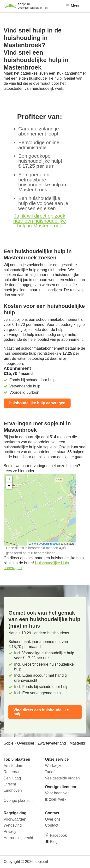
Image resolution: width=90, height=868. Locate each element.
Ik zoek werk (56, 799)
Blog (53, 842)
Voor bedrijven (57, 793)
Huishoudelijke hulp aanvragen (37, 403)
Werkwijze (54, 766)
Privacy (10, 832)
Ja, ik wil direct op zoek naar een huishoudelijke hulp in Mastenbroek (40, 221)
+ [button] (9, 479)
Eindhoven (13, 790)
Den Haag (12, 778)
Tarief (50, 772)
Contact (52, 825)
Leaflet (33, 544)
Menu (73, 6)
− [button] (9, 486)
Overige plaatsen (18, 800)
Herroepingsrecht (18, 838)
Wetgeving (13, 825)
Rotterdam (13, 772)
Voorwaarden (15, 819)
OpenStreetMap (51, 544)
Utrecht (10, 784)
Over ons (53, 819)
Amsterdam (13, 766)
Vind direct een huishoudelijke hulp (41, 712)
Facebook (58, 835)
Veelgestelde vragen (63, 778)
